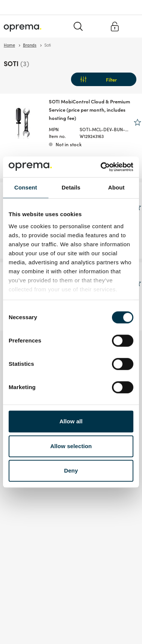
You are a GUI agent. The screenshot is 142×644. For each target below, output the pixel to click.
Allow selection (71, 446)
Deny (71, 470)
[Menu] (132, 26)
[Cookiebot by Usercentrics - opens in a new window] (101, 167)
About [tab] (116, 187)
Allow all (71, 421)
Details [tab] (71, 187)
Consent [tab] (26, 187)
